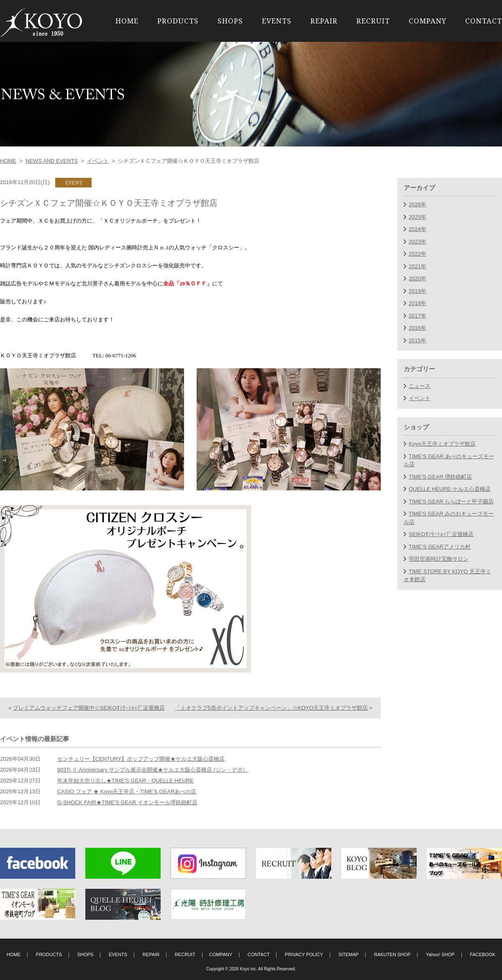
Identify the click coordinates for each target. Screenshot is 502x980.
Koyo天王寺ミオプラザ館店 (442, 444)
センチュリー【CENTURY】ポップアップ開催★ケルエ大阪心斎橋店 (141, 759)
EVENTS (277, 21)
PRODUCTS (178, 21)
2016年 (417, 328)
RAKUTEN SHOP (392, 954)
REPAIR (324, 21)
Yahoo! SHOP (440, 954)
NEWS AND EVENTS (52, 161)
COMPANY (428, 21)
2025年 (417, 217)
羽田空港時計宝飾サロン (439, 559)
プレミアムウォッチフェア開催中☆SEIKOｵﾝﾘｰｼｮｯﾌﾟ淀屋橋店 (89, 708)
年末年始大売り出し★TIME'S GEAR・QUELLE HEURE (125, 781)
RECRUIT (373, 21)
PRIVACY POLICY (304, 954)
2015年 (417, 340)
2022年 (417, 254)
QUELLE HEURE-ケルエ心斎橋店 (450, 489)
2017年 (417, 316)
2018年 (417, 303)
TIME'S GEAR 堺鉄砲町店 (440, 477)
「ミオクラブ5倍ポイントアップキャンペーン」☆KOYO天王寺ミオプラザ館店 (271, 708)
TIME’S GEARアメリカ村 (440, 547)
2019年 (417, 291)
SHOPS (230, 21)
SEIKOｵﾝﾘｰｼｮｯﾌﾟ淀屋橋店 (441, 534)
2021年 (417, 266)
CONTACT (484, 21)
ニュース (420, 386)
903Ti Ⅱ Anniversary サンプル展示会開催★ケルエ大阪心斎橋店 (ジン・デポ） (153, 770)
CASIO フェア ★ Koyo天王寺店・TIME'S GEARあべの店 (127, 791)
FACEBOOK (483, 954)
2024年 (417, 229)
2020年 (417, 278)
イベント (98, 161)
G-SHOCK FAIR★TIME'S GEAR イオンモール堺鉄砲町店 (127, 802)
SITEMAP (349, 954)
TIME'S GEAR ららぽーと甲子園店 (451, 502)
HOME (127, 21)
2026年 (417, 204)
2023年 (417, 242)
